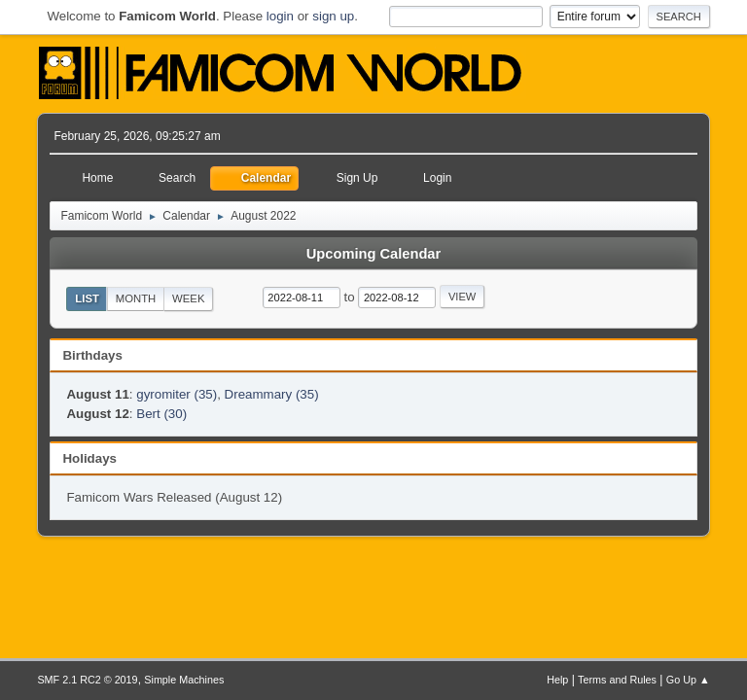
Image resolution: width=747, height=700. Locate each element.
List (87, 298)
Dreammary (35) (272, 394)
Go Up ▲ (688, 680)
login (280, 16)
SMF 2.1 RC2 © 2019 (87, 680)
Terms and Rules (617, 680)
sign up (333, 16)
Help (557, 680)
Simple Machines (184, 680)
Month (136, 298)
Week (188, 298)
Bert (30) (161, 414)
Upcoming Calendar (373, 254)
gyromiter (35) (177, 394)
